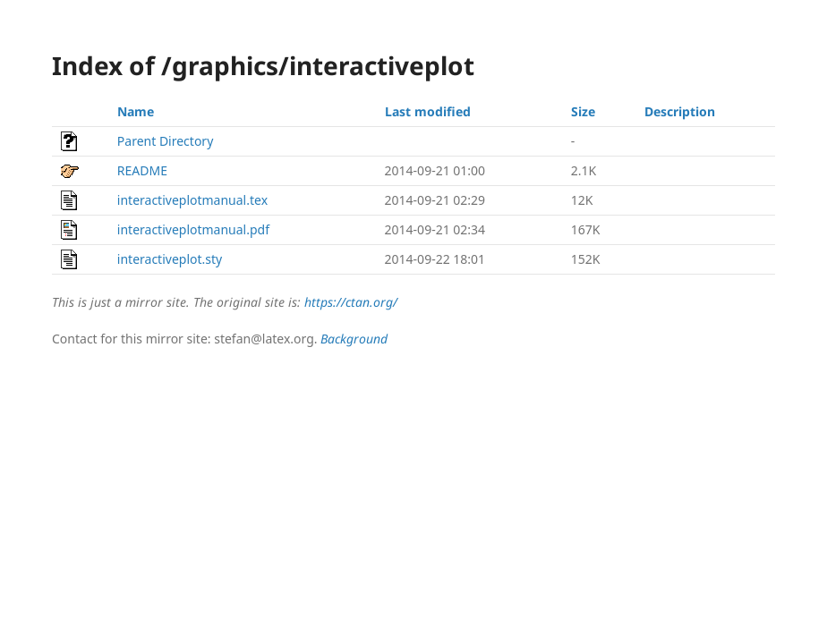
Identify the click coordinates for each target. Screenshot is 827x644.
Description (680, 111)
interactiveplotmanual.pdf (193, 229)
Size (583, 111)
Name (136, 111)
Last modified (428, 111)
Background (354, 339)
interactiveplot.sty (170, 259)
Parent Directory (165, 141)
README (142, 170)
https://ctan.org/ (351, 302)
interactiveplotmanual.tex (192, 200)
